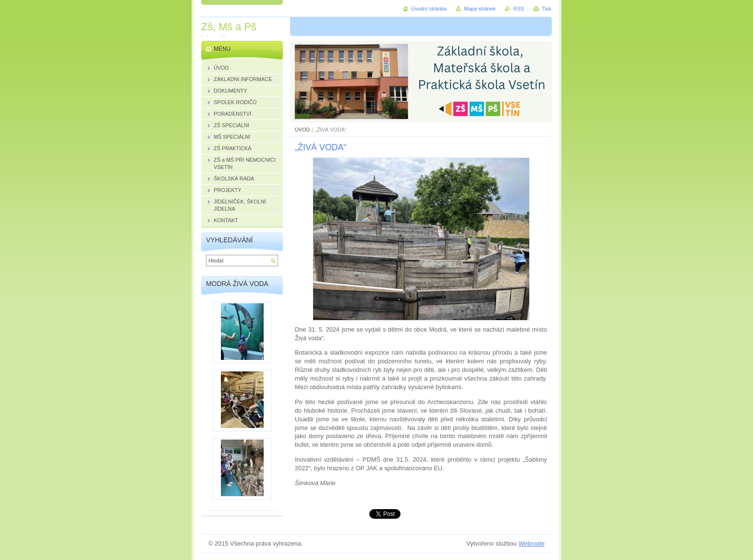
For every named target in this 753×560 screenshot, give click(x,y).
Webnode (531, 543)
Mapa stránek (480, 9)
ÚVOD (302, 130)
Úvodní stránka (429, 9)
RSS (519, 9)
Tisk (547, 9)
